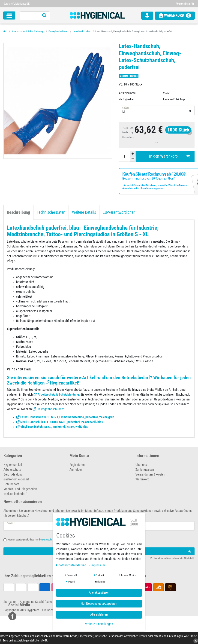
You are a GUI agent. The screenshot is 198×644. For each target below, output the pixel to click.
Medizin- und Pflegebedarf (20, 489)
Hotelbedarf (11, 484)
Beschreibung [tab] (18, 212)
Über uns (141, 465)
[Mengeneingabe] (124, 156)
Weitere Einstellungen (99, 624)
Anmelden (76, 470)
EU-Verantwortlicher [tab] (119, 212)
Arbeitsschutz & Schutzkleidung (27, 32)
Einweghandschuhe (58, 32)
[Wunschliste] (186, 4)
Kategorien (13, 456)
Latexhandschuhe (81, 32)
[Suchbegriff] (29, 16)
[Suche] (44, 16)
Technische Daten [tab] (51, 212)
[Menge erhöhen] (133, 154)
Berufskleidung (13, 474)
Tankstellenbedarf (15, 494)
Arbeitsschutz (12, 470)
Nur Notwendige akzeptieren (99, 604)
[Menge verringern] (133, 159)
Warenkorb (142, 479)
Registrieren (77, 465)
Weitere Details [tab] (84, 212)
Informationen (147, 456)
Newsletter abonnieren (23, 502)
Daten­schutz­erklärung (72, 565)
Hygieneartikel (64, 383)
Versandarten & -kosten (150, 474)
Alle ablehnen (99, 614)
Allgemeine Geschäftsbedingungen (42, 602)
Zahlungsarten (145, 470)
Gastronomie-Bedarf (16, 479)
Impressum (97, 565)
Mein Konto (79, 456)
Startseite (10, 602)
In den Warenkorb (169, 156)
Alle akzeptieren (99, 592)
